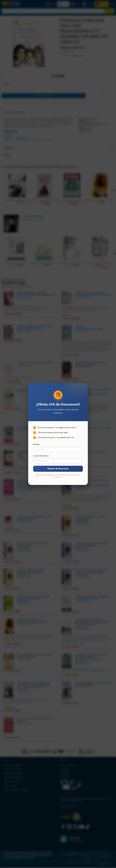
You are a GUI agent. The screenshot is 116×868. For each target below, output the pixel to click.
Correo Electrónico (41, 456)
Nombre (36, 444)
